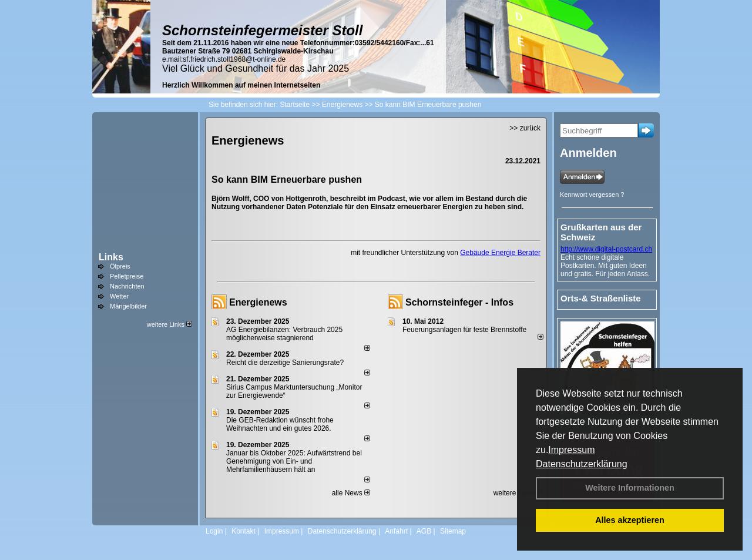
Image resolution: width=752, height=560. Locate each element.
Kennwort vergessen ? (592, 195)
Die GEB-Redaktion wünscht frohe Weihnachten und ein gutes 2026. (280, 424)
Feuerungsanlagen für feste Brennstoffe (464, 330)
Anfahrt (396, 531)
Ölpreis (120, 266)
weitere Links (169, 324)
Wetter (119, 296)
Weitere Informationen (630, 488)
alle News (351, 493)
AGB (424, 531)
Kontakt (244, 531)
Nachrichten (127, 286)
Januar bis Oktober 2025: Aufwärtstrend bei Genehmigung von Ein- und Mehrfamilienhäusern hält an (294, 461)
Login (214, 531)
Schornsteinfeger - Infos (459, 302)
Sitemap (453, 531)
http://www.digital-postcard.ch (606, 249)
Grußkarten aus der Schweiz (601, 232)
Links (111, 257)
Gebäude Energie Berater (500, 253)
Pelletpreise (127, 276)
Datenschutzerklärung (582, 464)
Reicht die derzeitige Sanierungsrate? (290, 363)
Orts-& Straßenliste (601, 298)
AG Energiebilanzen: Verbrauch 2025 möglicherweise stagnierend (284, 334)
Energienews (258, 302)
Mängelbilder (128, 306)
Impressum (571, 450)
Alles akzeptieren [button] (630, 520)
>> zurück (525, 128)
